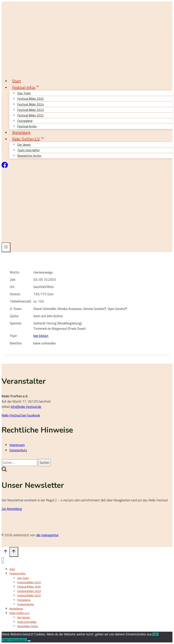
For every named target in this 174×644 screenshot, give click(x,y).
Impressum (17, 445)
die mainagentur (47, 535)
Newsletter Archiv (29, 156)
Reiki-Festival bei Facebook (21, 415)
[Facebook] (5, 167)
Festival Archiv (26, 604)
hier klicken (41, 336)
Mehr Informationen (15, 640)
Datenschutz (18, 450)
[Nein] (29, 641)
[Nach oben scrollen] (5, 552)
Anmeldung (21, 132)
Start (17, 81)
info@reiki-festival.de (26, 407)
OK (156, 634)
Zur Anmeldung (12, 509)
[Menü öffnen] (6, 247)
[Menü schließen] (3, 560)
